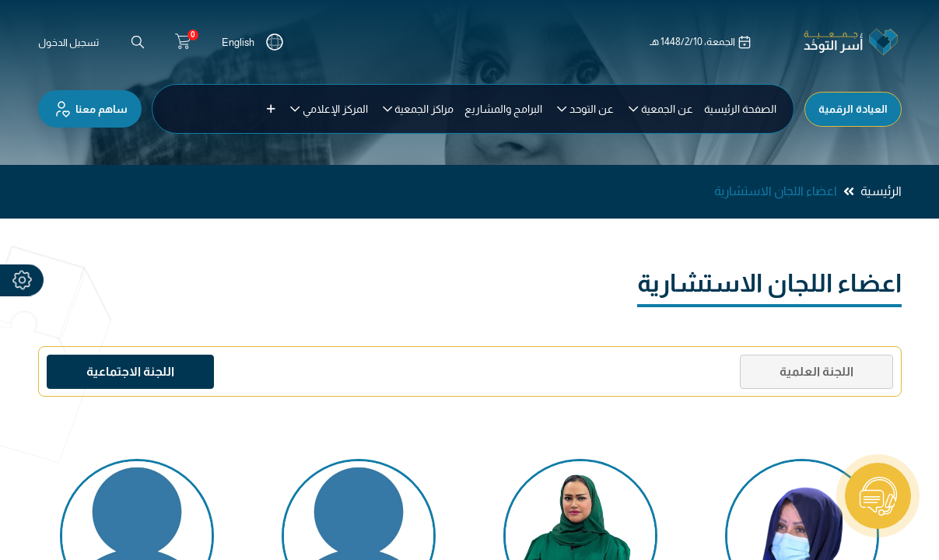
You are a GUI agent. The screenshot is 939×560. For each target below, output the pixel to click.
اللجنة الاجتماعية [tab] (130, 371)
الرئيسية (881, 191)
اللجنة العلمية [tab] (816, 371)
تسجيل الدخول (68, 42)
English (238, 42)
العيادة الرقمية (853, 109)
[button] (271, 109)
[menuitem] (740, 109)
